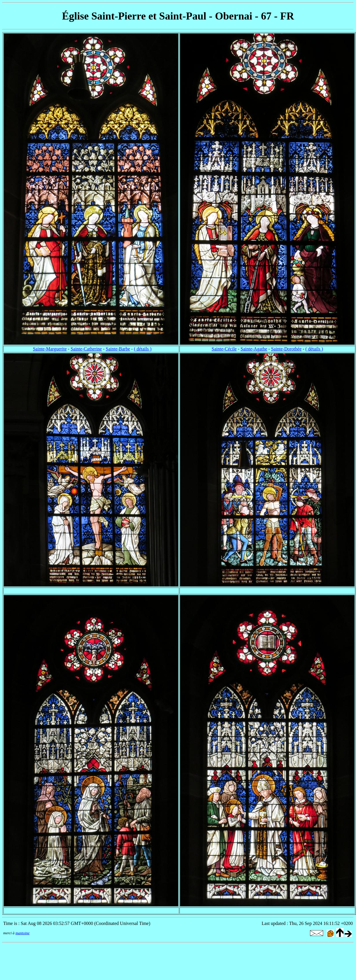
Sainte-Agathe (254, 349)
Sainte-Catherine (86, 349)
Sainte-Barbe (118, 349)
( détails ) (143, 349)
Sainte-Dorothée (286, 349)
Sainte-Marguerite (50, 349)
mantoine (22, 933)
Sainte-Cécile (224, 349)
